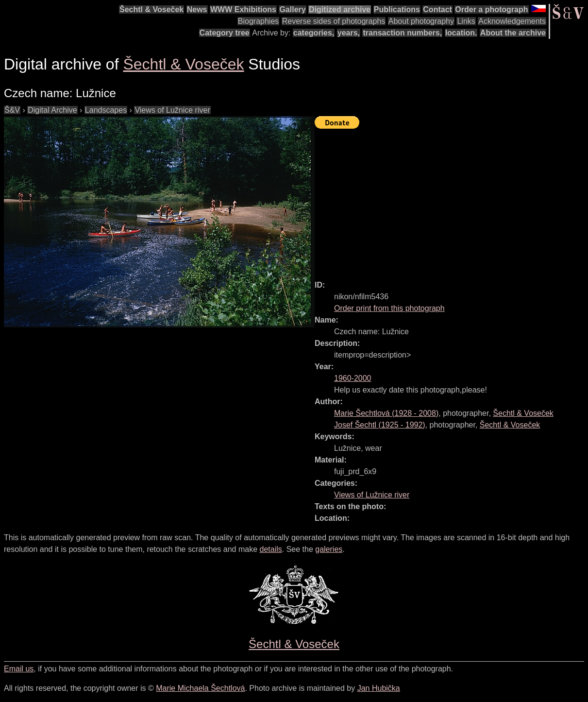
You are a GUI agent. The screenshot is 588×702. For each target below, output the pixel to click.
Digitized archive (340, 9)
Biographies (259, 21)
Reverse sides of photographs (334, 21)
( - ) (386, 413)
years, (349, 33)
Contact (437, 9)
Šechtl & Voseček (151, 9)
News (197, 9)
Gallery (292, 9)
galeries (329, 549)
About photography (421, 21)
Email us (19, 669)
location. (461, 33)
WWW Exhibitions (243, 9)
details (271, 549)
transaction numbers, (402, 33)
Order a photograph (491, 9)
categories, (314, 33)
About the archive (513, 33)
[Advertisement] (451, 200)
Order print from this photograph (389, 308)
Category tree (225, 33)
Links (466, 21)
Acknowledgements (512, 21)
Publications (397, 9)
